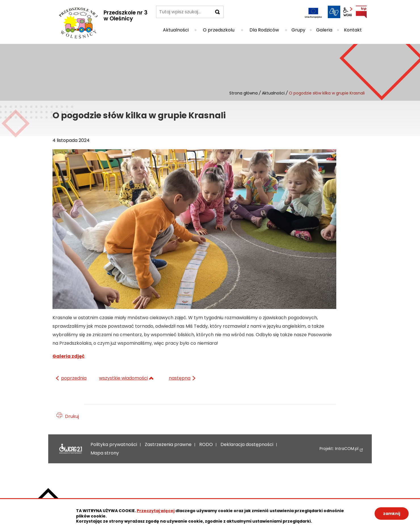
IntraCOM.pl (347, 449)
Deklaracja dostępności (71, 449)
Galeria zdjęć (69, 356)
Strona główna (243, 93)
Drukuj (72, 416)
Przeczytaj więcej (156, 511)
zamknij (392, 514)
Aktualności (273, 93)
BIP (361, 12)
